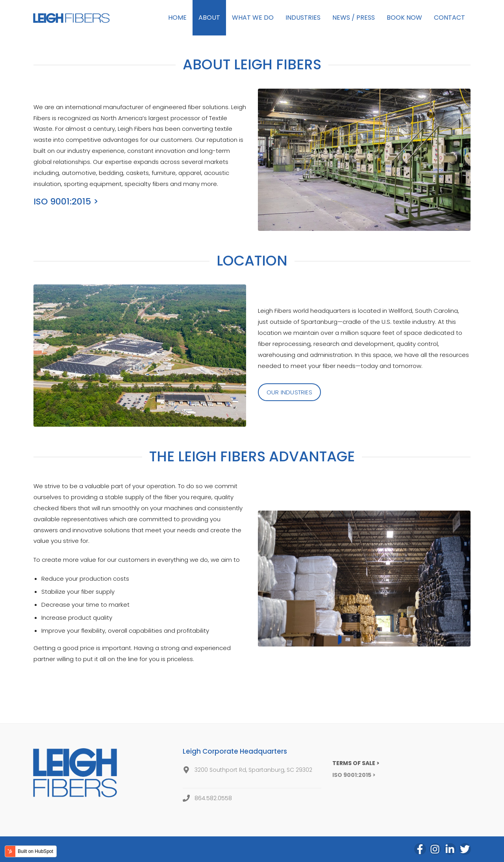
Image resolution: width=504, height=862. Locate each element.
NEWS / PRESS (354, 18)
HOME (177, 18)
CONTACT (449, 18)
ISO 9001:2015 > (66, 202)
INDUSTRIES (303, 18)
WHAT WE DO (253, 18)
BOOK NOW (404, 18)
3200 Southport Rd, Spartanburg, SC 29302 (253, 770)
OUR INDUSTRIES (289, 392)
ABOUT (209, 18)
